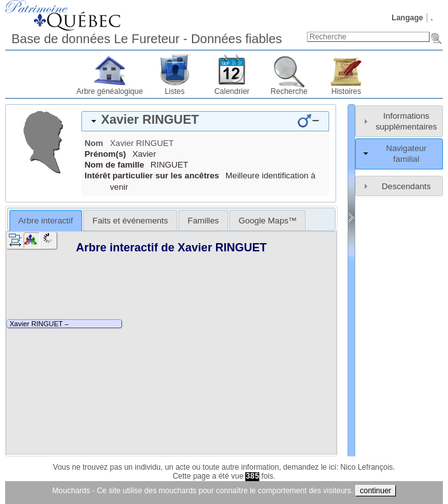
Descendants (406, 186)
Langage (407, 18)
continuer (375, 491)
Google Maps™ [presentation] (268, 221)
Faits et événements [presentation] (131, 221)
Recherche (289, 91)
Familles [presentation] (203, 221)
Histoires (347, 91)
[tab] (205, 121)
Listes (174, 91)
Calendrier (232, 91)
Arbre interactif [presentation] (46, 221)
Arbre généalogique (110, 91)
